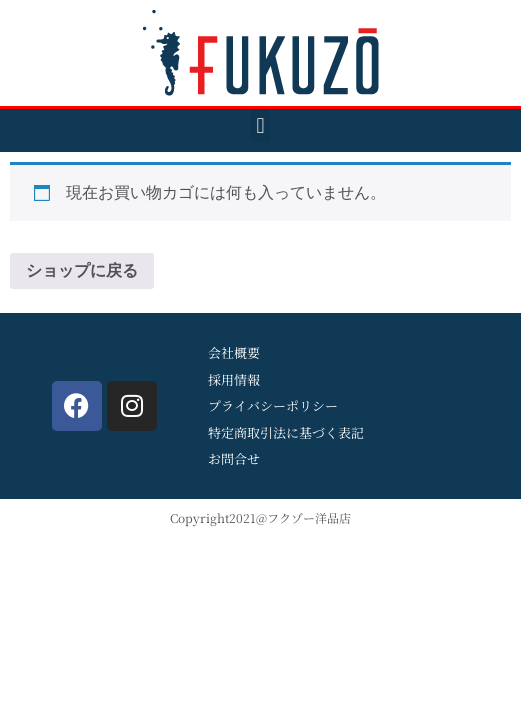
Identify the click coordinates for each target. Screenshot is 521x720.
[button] (260, 125)
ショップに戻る (82, 270)
